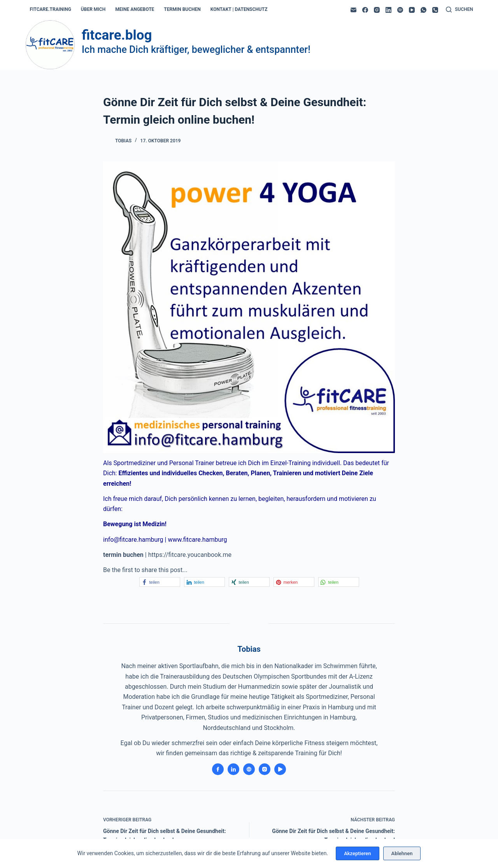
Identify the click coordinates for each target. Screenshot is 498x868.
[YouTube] (412, 10)
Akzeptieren (357, 853)
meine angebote (135, 9)
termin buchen (182, 9)
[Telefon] (435, 10)
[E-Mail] (353, 10)
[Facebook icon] (218, 769)
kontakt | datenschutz (239, 9)
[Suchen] (459, 10)
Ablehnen (402, 853)
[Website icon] (249, 769)
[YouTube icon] (280, 769)
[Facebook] (365, 10)
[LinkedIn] (388, 10)
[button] (160, 582)
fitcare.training (51, 9)
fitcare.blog (117, 35)
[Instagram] (377, 10)
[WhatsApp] (423, 10)
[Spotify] (400, 10)
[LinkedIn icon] (233, 769)
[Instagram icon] (265, 769)
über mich (93, 9)
